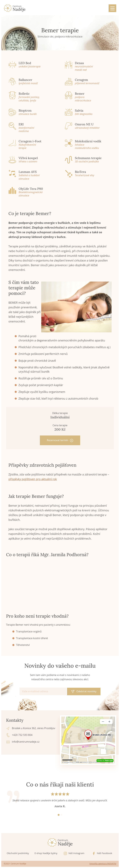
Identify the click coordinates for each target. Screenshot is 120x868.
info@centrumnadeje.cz (26, 742)
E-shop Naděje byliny (46, 853)
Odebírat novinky (84, 691)
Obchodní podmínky (18, 853)
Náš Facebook (102, 853)
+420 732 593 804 (22, 735)
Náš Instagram (74, 853)
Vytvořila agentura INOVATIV (103, 864)
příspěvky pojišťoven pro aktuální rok (33, 479)
